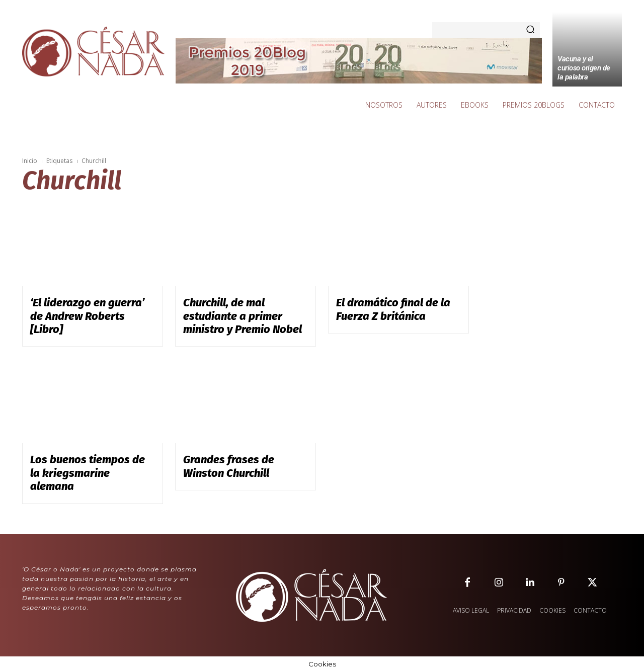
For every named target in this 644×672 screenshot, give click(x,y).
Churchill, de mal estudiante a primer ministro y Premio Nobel (243, 316)
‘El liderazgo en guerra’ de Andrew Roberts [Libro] (87, 316)
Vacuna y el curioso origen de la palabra (584, 68)
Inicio (30, 161)
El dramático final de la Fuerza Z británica (393, 309)
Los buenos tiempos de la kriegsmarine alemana (88, 473)
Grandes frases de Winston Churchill (229, 466)
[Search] (530, 30)
